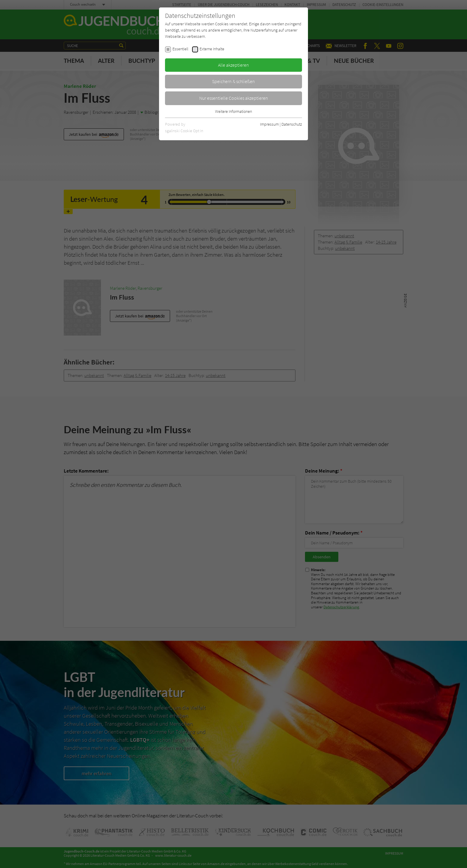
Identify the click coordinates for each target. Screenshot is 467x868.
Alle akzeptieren (233, 65)
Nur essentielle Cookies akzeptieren (234, 98)
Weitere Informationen (233, 111)
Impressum (269, 124)
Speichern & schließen (233, 81)
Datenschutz (292, 124)
